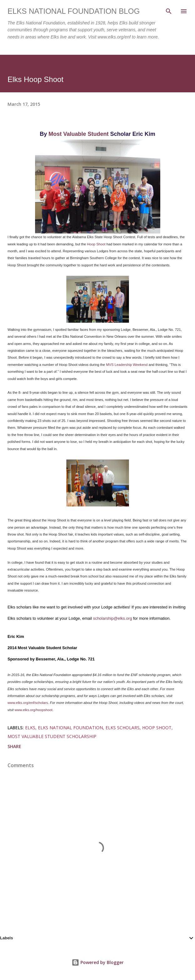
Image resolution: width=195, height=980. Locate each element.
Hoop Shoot (96, 244)
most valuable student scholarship (52, 736)
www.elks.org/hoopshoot (33, 710)
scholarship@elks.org (112, 618)
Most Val (60, 134)
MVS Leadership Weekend (127, 365)
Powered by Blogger (98, 962)
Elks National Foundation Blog (74, 11)
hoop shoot (157, 728)
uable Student (90, 134)
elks (30, 728)
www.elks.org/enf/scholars (28, 703)
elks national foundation (70, 728)
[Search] (169, 11)
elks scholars (123, 728)
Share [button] (14, 746)
